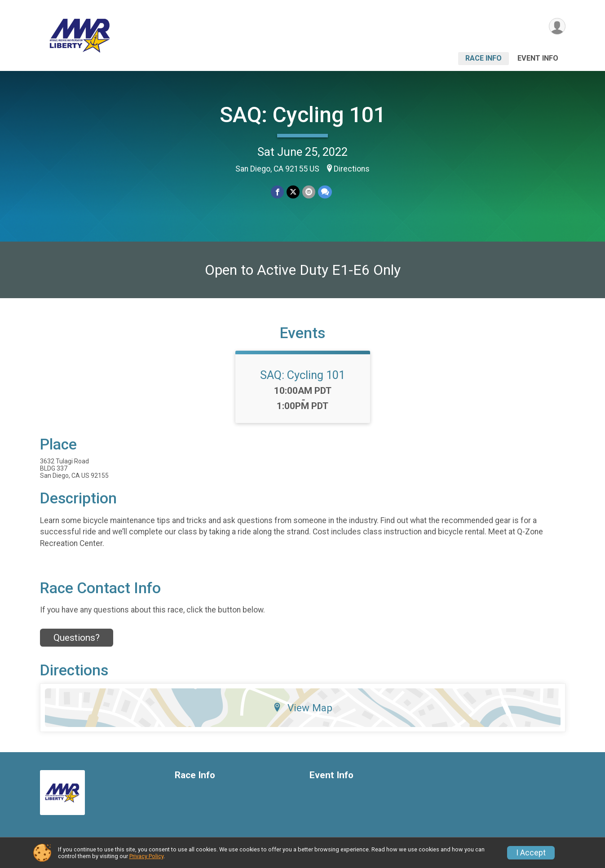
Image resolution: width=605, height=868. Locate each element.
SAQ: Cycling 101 (303, 115)
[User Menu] (557, 26)
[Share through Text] (325, 192)
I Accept (531, 853)
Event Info (538, 58)
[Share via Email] (309, 192)
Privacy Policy (146, 856)
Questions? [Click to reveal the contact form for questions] (77, 638)
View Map (302, 708)
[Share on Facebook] (277, 192)
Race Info (484, 58)
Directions (352, 169)
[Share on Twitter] (293, 192)
